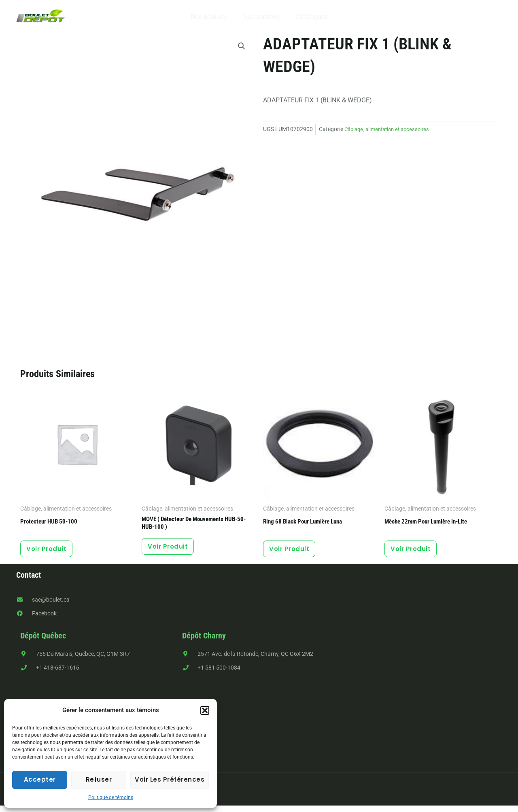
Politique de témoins (111, 797)
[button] (205, 710)
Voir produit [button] (51, 552)
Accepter (40, 779)
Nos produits (212, 17)
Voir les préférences (170, 779)
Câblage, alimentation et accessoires (390, 129)
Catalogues (308, 17)
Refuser (99, 779)
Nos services (261, 17)
